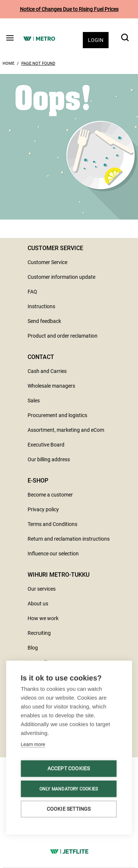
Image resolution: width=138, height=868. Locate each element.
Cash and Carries (47, 371)
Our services (42, 589)
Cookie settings (69, 809)
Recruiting (39, 633)
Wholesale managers (51, 386)
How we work (43, 618)
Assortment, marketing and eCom (66, 430)
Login (96, 40)
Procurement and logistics (57, 415)
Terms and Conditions (52, 524)
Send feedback (44, 321)
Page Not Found (38, 63)
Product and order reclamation (63, 336)
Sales (34, 401)
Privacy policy (43, 509)
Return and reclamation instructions (69, 539)
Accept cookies (69, 768)
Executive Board (46, 445)
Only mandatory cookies (69, 789)
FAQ (32, 292)
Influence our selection (53, 554)
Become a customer (50, 495)
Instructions (41, 306)
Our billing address (49, 459)
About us (38, 604)
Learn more (33, 744)
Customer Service (47, 262)
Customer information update (61, 277)
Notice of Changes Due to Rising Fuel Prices (69, 9)
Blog (33, 648)
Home (8, 63)
